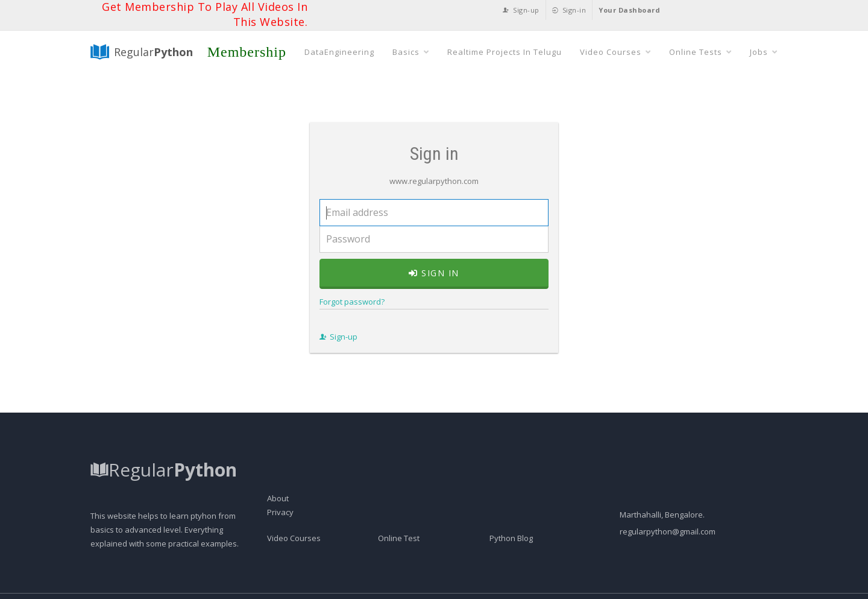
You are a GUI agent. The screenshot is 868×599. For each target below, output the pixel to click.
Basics (411, 52)
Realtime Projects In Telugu (505, 52)
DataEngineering (339, 52)
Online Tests (700, 52)
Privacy (280, 512)
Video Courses (615, 52)
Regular (142, 52)
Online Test (399, 538)
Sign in (434, 273)
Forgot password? (352, 302)
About (278, 498)
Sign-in (569, 10)
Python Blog (511, 538)
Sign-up (521, 10)
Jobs (764, 52)
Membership (247, 52)
